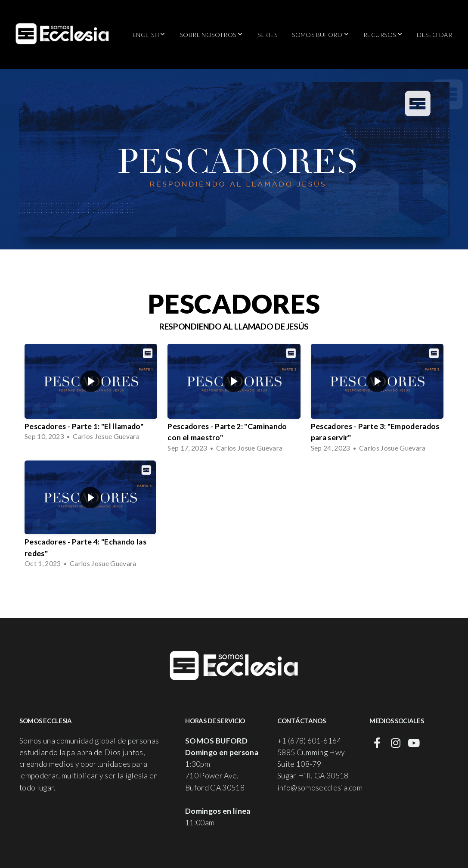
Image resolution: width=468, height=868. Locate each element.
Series (268, 35)
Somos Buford (320, 35)
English (149, 35)
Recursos (383, 35)
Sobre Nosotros (211, 35)
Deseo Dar (434, 35)
